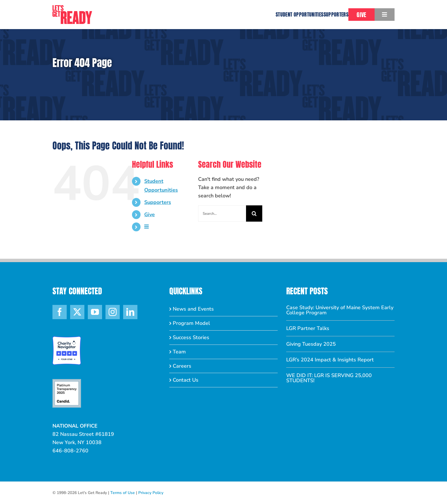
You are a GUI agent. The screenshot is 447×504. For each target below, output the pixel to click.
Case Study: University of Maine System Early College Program (340, 310)
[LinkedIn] (130, 312)
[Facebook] (60, 312)
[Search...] (222, 213)
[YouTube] (95, 312)
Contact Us (186, 380)
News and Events (193, 309)
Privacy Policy (151, 493)
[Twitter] (77, 312)
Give (150, 214)
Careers (182, 366)
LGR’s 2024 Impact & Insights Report (330, 360)
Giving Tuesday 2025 (311, 344)
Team (179, 352)
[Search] (254, 213)
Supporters (158, 202)
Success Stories (191, 337)
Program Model (191, 323)
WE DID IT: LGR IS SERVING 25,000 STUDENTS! (329, 378)
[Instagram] (113, 312)
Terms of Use (123, 493)
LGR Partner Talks (308, 328)
